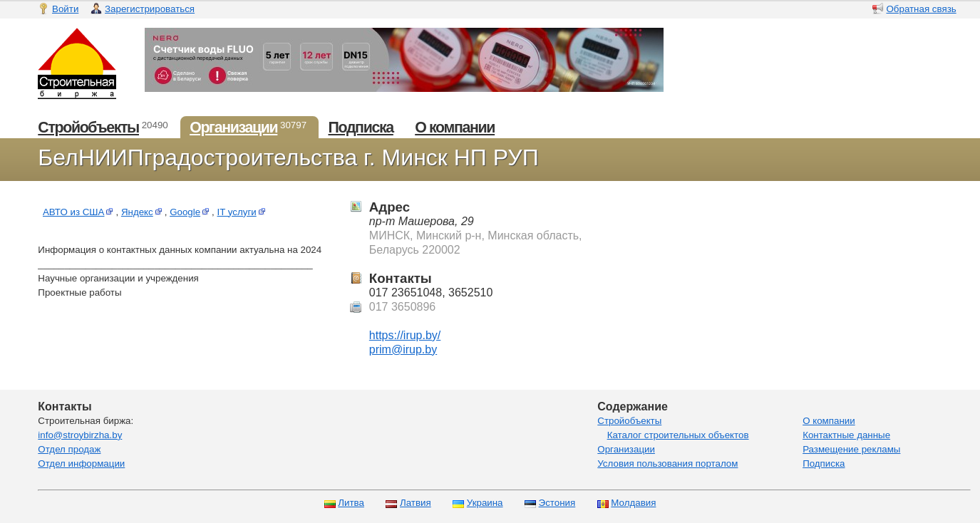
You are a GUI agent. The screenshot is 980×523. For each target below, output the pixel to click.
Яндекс (143, 212)
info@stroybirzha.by (80, 435)
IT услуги (243, 212)
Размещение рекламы (851, 449)
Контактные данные (846, 435)
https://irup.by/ (405, 335)
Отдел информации (81, 464)
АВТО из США (79, 212)
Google (191, 212)
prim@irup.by (403, 349)
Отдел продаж (69, 449)
